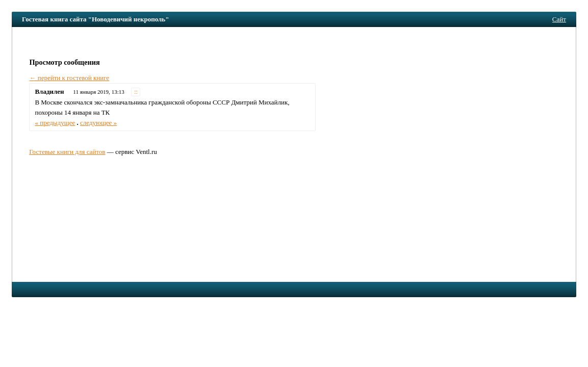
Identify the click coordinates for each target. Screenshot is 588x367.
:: (136, 92)
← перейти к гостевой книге (69, 78)
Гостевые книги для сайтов (67, 152)
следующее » (98, 123)
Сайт (559, 19)
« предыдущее (55, 123)
